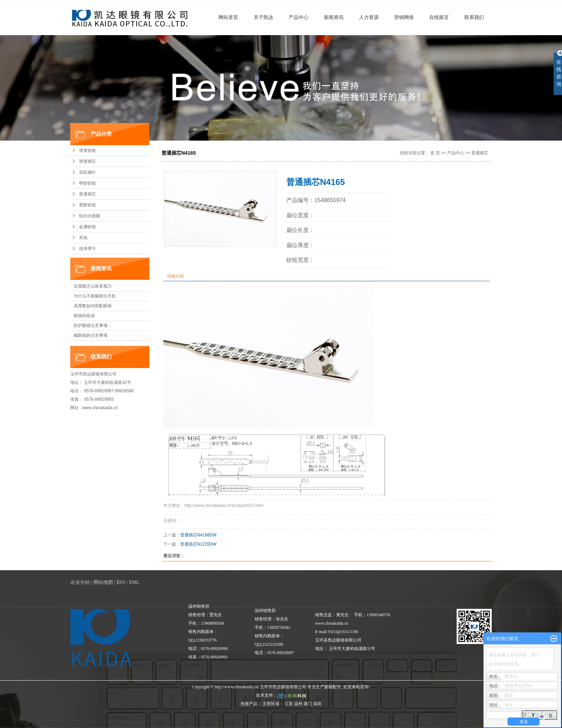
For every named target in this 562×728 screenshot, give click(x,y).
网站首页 (228, 17)
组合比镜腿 (90, 216)
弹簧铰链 (87, 150)
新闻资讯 (334, 17)
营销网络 (404, 17)
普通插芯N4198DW (198, 535)
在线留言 (439, 17)
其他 (83, 238)
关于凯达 (263, 17)
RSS (121, 582)
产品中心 (299, 17)
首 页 (435, 153)
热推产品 (249, 704)
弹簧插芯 (87, 161)
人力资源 (369, 17)
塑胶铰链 (87, 205)
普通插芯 (87, 194)
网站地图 (103, 582)
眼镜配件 (333, 687)
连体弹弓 (87, 249)
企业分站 (80, 582)
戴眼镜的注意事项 (91, 335)
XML (134, 582)
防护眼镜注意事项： (93, 326)
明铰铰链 (87, 183)
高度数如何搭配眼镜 (93, 306)
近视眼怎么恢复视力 (93, 286)
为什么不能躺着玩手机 (95, 296)
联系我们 (474, 17)
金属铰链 (87, 227)
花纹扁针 (87, 172)
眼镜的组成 (84, 316)
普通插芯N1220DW (198, 544)
